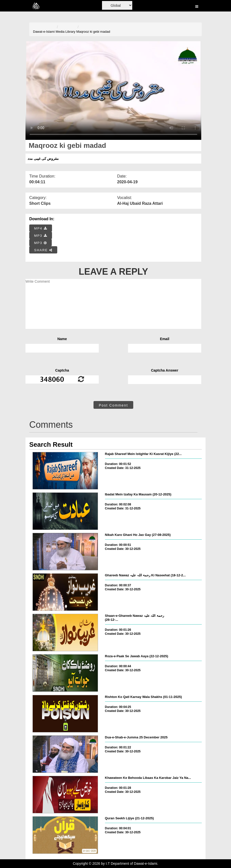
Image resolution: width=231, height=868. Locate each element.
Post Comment (113, 405)
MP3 (41, 236)
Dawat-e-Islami (44, 32)
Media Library (66, 32)
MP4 (41, 228)
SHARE (43, 250)
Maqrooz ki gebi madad (93, 32)
